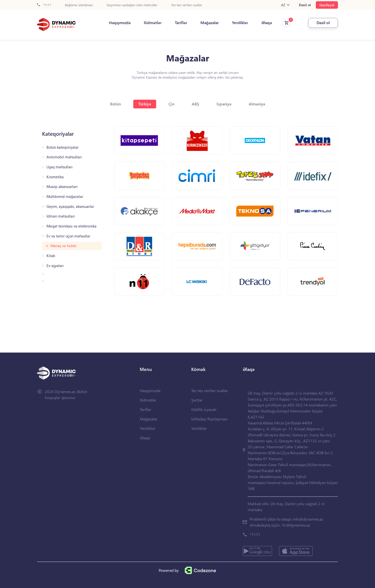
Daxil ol (305, 5)
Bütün (116, 104)
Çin (171, 104)
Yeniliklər (240, 23)
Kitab (51, 256)
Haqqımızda (120, 23)
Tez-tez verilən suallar (187, 5)
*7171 (44, 5)
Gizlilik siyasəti (204, 409)
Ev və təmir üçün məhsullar (68, 236)
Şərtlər (197, 400)
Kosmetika (55, 177)
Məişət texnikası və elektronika (71, 226)
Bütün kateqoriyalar (63, 147)
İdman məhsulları (61, 216)
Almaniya (257, 104)
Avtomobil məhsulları (64, 157)
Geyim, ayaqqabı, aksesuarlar (70, 206)
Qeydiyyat (327, 5)
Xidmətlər (153, 23)
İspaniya (224, 104)
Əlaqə (267, 23)
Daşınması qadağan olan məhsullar (132, 5)
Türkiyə (145, 104)
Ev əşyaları (55, 266)
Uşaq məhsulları (60, 167)
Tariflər (181, 23)
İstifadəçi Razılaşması (209, 419)
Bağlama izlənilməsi (79, 5)
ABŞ (195, 104)
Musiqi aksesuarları (62, 187)
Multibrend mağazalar (65, 197)
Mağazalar (210, 23)
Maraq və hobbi (64, 246)
